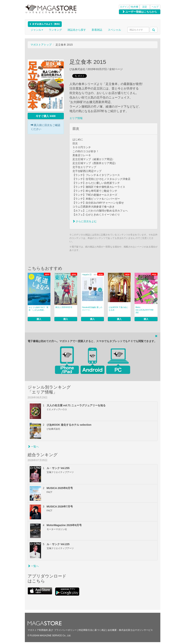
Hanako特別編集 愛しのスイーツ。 (92, 309)
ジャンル (37, 30)
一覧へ (33, 447)
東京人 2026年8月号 (64, 307)
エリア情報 (76, 118)
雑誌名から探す (77, 30)
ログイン (125, 7)
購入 (39, 319)
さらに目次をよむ (85, 221)
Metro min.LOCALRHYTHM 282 (144, 310)
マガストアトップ (41, 45)
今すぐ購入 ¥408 (46, 116)
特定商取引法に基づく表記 (92, 630)
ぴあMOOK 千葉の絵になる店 (118, 309)
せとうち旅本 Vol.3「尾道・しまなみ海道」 (38, 309)
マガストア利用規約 (38, 630)
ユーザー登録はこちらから (140, 12)
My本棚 (134, 7)
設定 (145, 7)
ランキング (55, 30)
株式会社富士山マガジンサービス (136, 630)
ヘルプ (155, 7)
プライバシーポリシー (65, 630)
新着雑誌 (97, 30)
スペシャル (114, 30)
